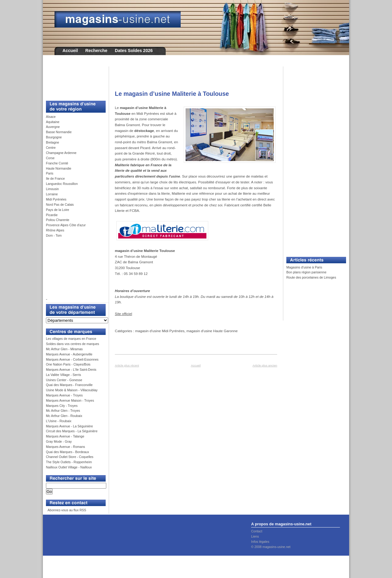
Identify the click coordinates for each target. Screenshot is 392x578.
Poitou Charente (58, 220)
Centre (51, 148)
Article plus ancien (265, 365)
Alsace (51, 117)
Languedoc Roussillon (62, 184)
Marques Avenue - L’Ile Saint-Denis (71, 370)
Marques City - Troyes (62, 406)
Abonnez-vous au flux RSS (66, 510)
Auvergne (53, 127)
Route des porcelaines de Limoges (311, 277)
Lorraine (52, 194)
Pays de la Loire (58, 210)
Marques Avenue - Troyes (64, 395)
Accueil (70, 51)
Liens (255, 536)
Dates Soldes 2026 (134, 51)
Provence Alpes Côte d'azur (66, 225)
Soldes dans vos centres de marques (73, 344)
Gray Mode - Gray (59, 441)
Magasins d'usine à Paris (304, 267)
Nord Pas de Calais (60, 205)
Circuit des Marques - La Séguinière (72, 431)
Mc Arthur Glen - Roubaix (64, 416)
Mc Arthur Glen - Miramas (64, 349)
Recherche (96, 51)
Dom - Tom (54, 235)
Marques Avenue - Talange (65, 436)
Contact (257, 531)
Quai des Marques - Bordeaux (68, 452)
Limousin (52, 189)
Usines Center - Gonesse (64, 380)
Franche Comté (57, 163)
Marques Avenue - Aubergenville (69, 354)
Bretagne (53, 142)
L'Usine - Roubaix (59, 421)
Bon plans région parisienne (306, 272)
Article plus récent (127, 365)
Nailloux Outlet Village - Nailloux (69, 467)
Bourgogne (54, 137)
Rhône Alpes (55, 230)
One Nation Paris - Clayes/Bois (68, 364)
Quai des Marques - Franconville (69, 385)
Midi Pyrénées (56, 199)
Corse (50, 158)
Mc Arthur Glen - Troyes (63, 411)
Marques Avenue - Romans (66, 447)
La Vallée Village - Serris (64, 375)
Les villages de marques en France (71, 339)
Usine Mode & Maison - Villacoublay (72, 390)
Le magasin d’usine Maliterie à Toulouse (172, 94)
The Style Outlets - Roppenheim (69, 462)
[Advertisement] (73, 80)
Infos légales (260, 542)
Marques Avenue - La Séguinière (69, 426)
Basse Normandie (59, 132)
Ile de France (55, 178)
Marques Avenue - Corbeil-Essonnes (72, 359)
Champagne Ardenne (61, 153)
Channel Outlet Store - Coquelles (70, 457)
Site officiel (123, 314)
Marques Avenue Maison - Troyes (70, 400)
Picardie (52, 215)
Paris (50, 173)
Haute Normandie (59, 168)
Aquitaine (53, 122)
